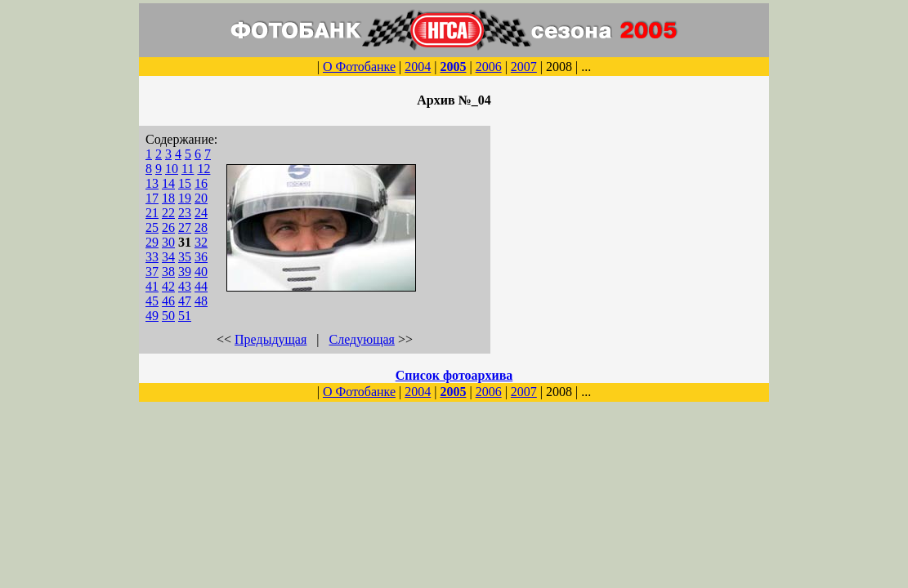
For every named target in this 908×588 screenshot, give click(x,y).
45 (152, 301)
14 (168, 183)
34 (168, 257)
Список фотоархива (454, 375)
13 (152, 183)
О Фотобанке (359, 67)
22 (168, 213)
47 (185, 301)
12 (204, 169)
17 (152, 198)
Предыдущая (271, 339)
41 (152, 286)
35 (185, 257)
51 (185, 316)
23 (185, 213)
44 (201, 286)
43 (185, 286)
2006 (489, 67)
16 (201, 183)
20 (201, 198)
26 (168, 227)
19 (185, 198)
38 (168, 272)
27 (185, 227)
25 (152, 227)
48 (201, 301)
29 (152, 242)
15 (185, 183)
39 (185, 272)
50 (168, 316)
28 (201, 227)
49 (152, 316)
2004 (418, 67)
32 (201, 242)
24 (201, 213)
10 (172, 169)
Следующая (362, 339)
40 (201, 272)
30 (168, 242)
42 (168, 286)
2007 (524, 67)
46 (168, 301)
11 (188, 169)
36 (201, 257)
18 (168, 198)
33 (152, 257)
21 (152, 213)
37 (152, 272)
